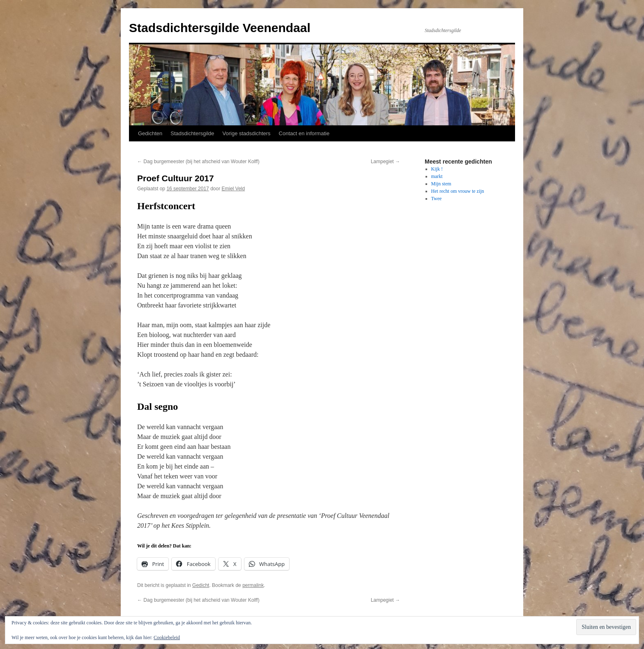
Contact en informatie (304, 133)
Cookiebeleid (167, 637)
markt (437, 176)
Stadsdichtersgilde (192, 133)
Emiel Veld (233, 189)
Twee (437, 199)
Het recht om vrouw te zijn (458, 191)
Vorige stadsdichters (247, 133)
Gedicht (201, 585)
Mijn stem (441, 184)
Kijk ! (437, 169)
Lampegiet (385, 162)
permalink (253, 585)
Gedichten (150, 133)
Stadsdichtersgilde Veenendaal (220, 28)
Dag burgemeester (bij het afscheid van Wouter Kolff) (198, 162)
